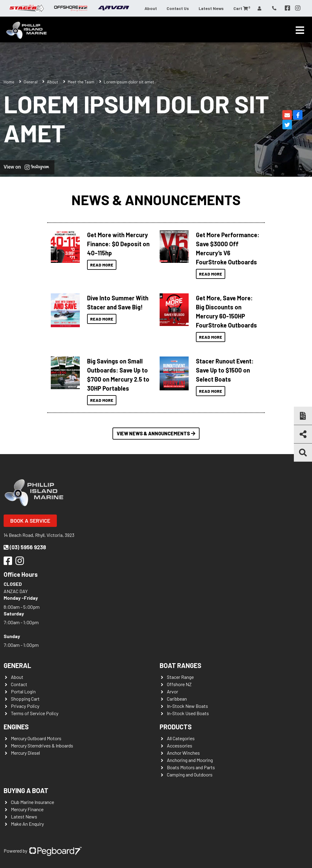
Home (9, 82)
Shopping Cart (25, 699)
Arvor (172, 691)
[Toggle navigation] (300, 30)
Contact (19, 684)
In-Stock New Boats (187, 706)
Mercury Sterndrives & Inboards (42, 745)
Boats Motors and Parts (191, 767)
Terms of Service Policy (35, 713)
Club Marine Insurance (32, 802)
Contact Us (178, 8)
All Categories (181, 738)
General (17, 665)
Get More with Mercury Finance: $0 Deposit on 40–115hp (118, 244)
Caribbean (177, 699)
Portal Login (23, 691)
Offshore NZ (179, 684)
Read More (102, 265)
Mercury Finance (27, 809)
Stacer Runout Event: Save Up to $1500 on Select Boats (225, 370)
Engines (16, 727)
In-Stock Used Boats (188, 713)
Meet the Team (81, 82)
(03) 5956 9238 (25, 547)
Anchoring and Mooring (190, 760)
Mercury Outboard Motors (36, 738)
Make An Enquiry (27, 824)
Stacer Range (180, 677)
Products (176, 727)
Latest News (211, 8)
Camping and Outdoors (190, 774)
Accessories (180, 745)
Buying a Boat (26, 790)
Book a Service (30, 521)
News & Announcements (156, 200)
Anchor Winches (183, 753)
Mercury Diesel (25, 753)
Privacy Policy (25, 706)
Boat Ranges (180, 665)
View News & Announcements (156, 433)
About (151, 8)
